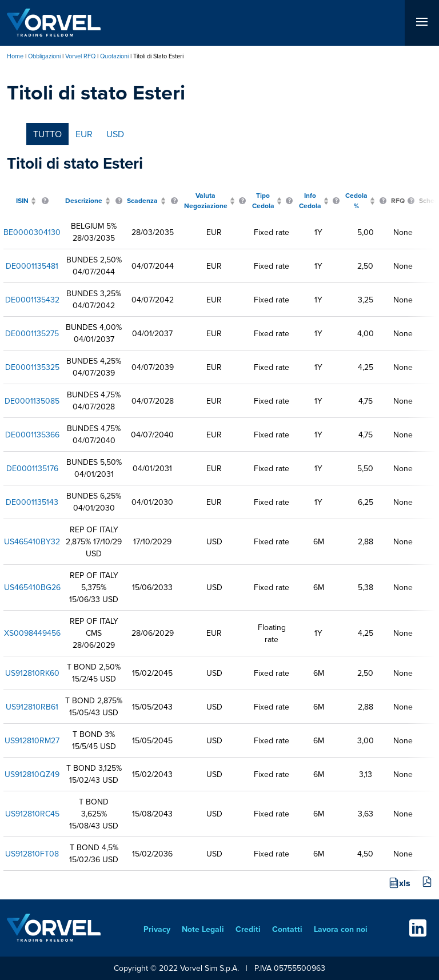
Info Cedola (310, 201)
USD (115, 134)
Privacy (157, 929)
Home (15, 56)
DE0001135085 (32, 401)
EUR (84, 134)
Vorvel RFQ (80, 56)
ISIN (22, 201)
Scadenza (142, 201)
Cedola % (356, 201)
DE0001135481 (32, 266)
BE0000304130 (32, 232)
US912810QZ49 (32, 774)
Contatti (287, 929)
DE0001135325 (32, 367)
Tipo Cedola (263, 201)
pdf (427, 882)
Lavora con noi (341, 929)
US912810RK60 (32, 673)
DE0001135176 (32, 469)
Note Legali (203, 929)
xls (405, 883)
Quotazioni (114, 56)
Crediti (248, 929)
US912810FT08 (32, 854)
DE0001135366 (32, 435)
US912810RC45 (32, 814)
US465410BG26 (32, 587)
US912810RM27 (32, 741)
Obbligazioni (44, 56)
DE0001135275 (32, 334)
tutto (47, 134)
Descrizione (84, 201)
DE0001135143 (32, 502)
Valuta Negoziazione (206, 201)
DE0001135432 (32, 300)
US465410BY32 (32, 542)
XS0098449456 (32, 633)
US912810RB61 (32, 707)
